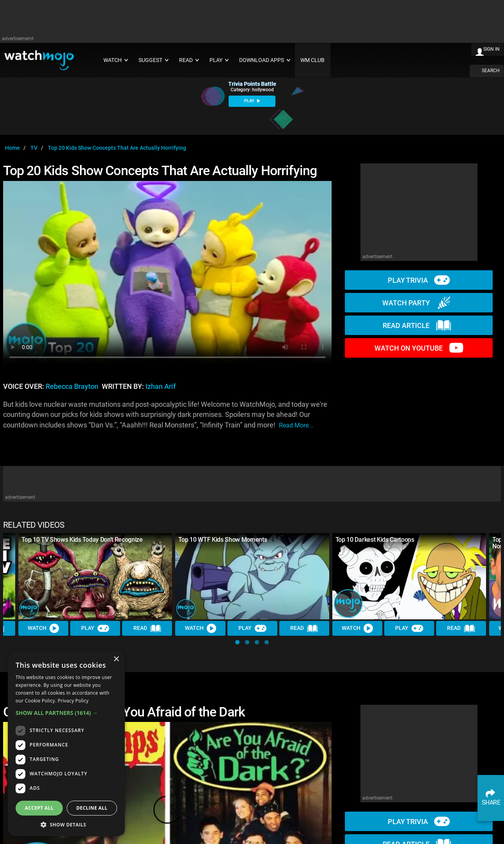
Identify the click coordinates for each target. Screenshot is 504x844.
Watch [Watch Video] (43, 629)
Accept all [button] (39, 808)
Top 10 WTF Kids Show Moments (223, 540)
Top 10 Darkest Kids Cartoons (375, 540)
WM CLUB (312, 60)
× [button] (116, 659)
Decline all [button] (92, 808)
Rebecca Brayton (72, 387)
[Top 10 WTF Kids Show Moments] (252, 576)
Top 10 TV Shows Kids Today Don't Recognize (82, 540)
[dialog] (66, 744)
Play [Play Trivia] (95, 629)
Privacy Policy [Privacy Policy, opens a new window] (73, 701)
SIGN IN (492, 49)
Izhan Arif (161, 387)
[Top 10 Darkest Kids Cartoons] (409, 576)
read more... (296, 425)
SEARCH (491, 71)
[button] (237, 642)
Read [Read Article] (147, 629)
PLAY (252, 101)
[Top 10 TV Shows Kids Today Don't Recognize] (95, 576)
